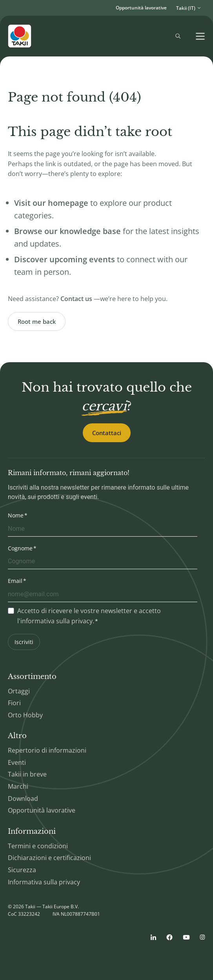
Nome (16, 515)
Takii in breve (27, 774)
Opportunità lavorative (141, 8)
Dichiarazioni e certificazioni (49, 858)
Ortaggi (19, 691)
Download (23, 799)
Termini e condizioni (38, 846)
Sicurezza (22, 870)
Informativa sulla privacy (44, 882)
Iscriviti (24, 642)
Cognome (20, 548)
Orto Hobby (25, 715)
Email (15, 581)
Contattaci (107, 433)
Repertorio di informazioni (47, 750)
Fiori (14, 703)
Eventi (17, 762)
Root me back (37, 321)
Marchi (18, 786)
